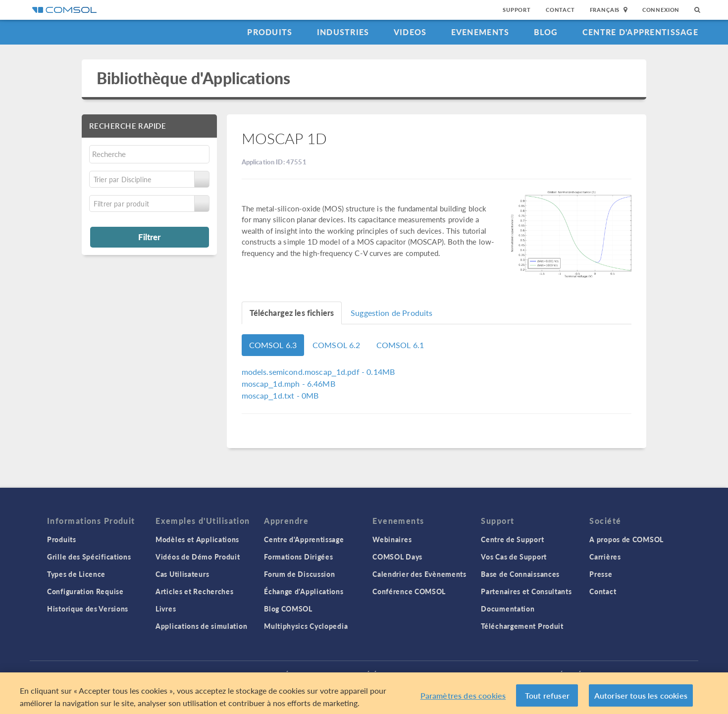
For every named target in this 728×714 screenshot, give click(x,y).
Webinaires (392, 539)
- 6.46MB (288, 383)
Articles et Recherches (194, 591)
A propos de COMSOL (626, 539)
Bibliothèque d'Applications (193, 78)
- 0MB (280, 395)
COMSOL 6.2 (337, 345)
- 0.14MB (318, 372)
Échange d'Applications (304, 591)
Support (517, 10)
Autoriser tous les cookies (641, 699)
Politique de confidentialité (239, 674)
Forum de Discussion (299, 574)
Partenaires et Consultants (526, 591)
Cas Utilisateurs (182, 574)
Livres (166, 609)
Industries (343, 32)
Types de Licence (76, 574)
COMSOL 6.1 (400, 345)
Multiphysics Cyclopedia (306, 626)
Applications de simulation (201, 626)
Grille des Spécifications (89, 557)
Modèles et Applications (197, 539)
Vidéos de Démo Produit (198, 557)
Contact (560, 10)
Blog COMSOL (288, 609)
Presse (601, 574)
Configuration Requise (85, 591)
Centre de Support (512, 539)
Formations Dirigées (298, 557)
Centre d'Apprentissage (640, 32)
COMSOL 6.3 (273, 345)
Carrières (605, 557)
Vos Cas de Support (514, 557)
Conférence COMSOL (409, 591)
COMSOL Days (397, 557)
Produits (270, 32)
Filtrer (149, 237)
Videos (410, 32)
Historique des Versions (88, 609)
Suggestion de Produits (391, 313)
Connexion (661, 10)
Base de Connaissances (520, 574)
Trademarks (318, 674)
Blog (546, 32)
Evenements (480, 32)
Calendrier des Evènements (419, 574)
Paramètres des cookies (463, 699)
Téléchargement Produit (522, 626)
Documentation (508, 609)
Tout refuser (547, 699)
